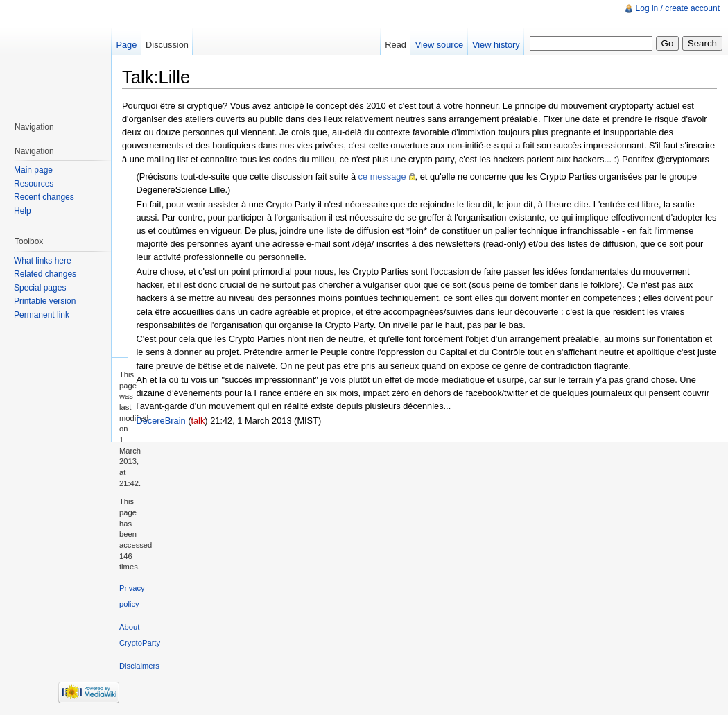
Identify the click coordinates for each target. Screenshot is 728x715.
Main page (33, 170)
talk (198, 421)
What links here (43, 261)
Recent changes (44, 197)
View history (496, 45)
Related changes (45, 274)
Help (23, 211)
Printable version (45, 301)
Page (126, 45)
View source (439, 45)
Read (396, 45)
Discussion (167, 45)
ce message (382, 176)
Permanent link (42, 315)
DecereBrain (161, 421)
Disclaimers (139, 666)
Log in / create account (678, 8)
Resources (34, 184)
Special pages (40, 288)
